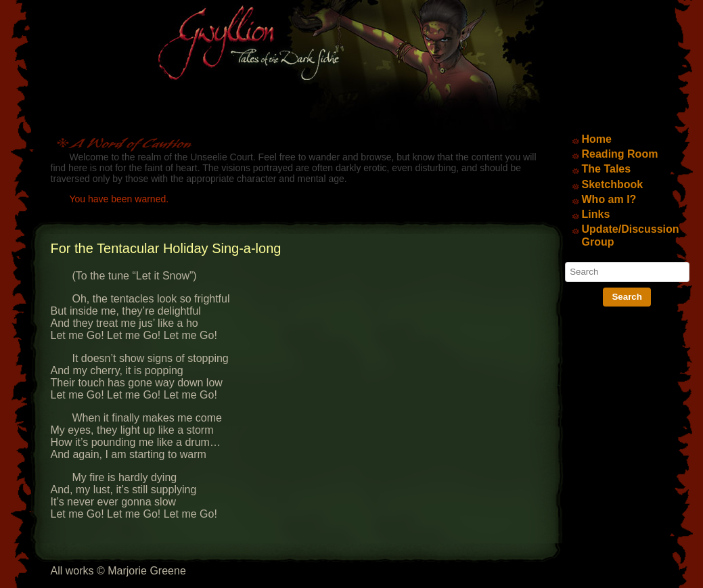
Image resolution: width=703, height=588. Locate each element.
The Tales (607, 169)
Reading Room (620, 154)
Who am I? (609, 199)
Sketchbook (613, 184)
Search (627, 297)
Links (596, 214)
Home (597, 139)
